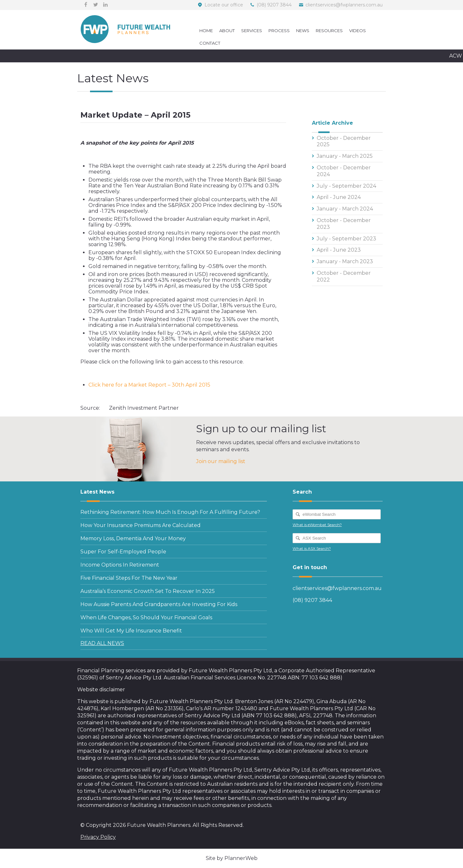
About (227, 31)
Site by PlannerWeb (232, 858)
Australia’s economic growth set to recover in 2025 (148, 591)
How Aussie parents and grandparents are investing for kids (159, 604)
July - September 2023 (346, 239)
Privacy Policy (98, 837)
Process (279, 31)
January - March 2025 (345, 156)
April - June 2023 (339, 250)
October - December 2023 (344, 224)
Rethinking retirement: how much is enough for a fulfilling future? (170, 512)
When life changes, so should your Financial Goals (146, 617)
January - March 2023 (345, 261)
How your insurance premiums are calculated (141, 525)
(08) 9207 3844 (274, 5)
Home (206, 31)
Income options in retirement (120, 565)
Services (252, 31)
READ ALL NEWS (102, 643)
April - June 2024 (339, 197)
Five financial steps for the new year (129, 578)
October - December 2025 (344, 141)
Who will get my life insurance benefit (131, 631)
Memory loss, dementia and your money (133, 538)
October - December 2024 (344, 171)
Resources (329, 31)
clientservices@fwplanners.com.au (344, 5)
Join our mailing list (221, 461)
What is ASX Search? (312, 548)
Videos (358, 31)
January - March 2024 (345, 209)
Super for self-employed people (123, 552)
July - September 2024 (346, 186)
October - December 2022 (344, 276)
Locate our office (224, 5)
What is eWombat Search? (317, 525)
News (303, 31)
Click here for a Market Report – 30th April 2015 (149, 385)
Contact (210, 43)
